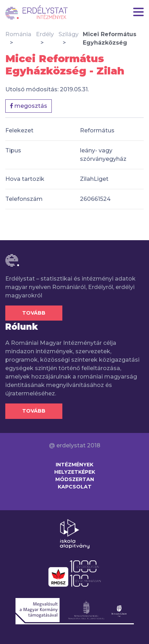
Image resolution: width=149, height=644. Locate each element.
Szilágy (69, 34)
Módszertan (75, 479)
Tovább (34, 313)
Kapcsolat (75, 487)
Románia (18, 34)
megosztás (29, 106)
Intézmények (74, 465)
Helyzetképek (75, 472)
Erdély (45, 34)
